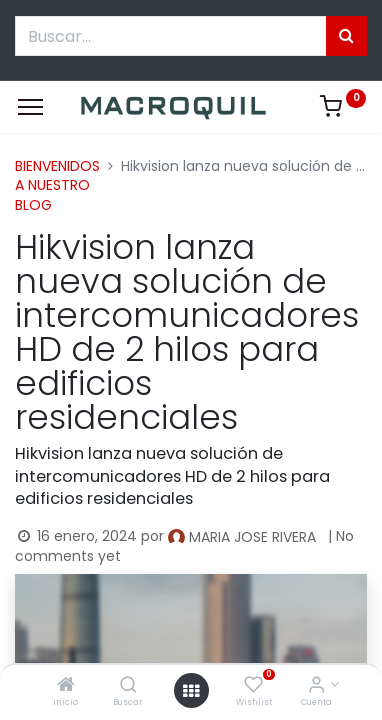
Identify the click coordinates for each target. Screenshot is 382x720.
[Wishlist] (253, 686)
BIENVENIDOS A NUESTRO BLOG (57, 185)
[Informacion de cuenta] (316, 686)
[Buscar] (128, 686)
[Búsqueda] (346, 36)
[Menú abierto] (191, 691)
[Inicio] (66, 686)
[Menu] (30, 107)
